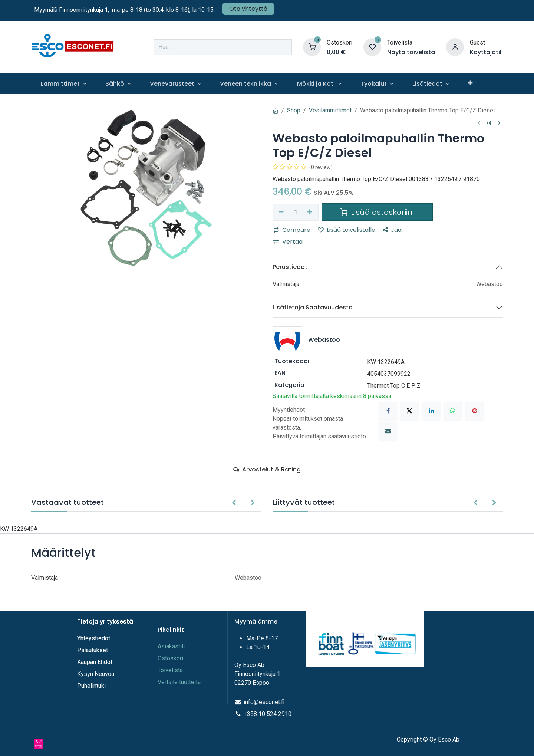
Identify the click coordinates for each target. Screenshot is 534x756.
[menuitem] (63, 84)
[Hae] (284, 47)
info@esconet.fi (264, 702)
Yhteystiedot (94, 638)
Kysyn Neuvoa (96, 674)
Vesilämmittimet (330, 110)
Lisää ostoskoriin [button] (377, 212)
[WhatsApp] (453, 411)
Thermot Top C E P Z (394, 386)
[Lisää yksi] (310, 212)
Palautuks (90, 650)
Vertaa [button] (288, 242)
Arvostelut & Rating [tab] (267, 469)
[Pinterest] (475, 411)
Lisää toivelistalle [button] (347, 230)
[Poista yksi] (281, 212)
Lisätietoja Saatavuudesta (313, 307)
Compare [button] (292, 230)
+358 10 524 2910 (268, 714)
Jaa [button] (392, 230)
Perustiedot (290, 267)
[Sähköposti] (388, 431)
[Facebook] (388, 411)
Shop (294, 110)
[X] (409, 411)
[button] (234, 503)
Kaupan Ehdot (95, 662)
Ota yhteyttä (248, 9)
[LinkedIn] (431, 411)
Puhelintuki (91, 686)
